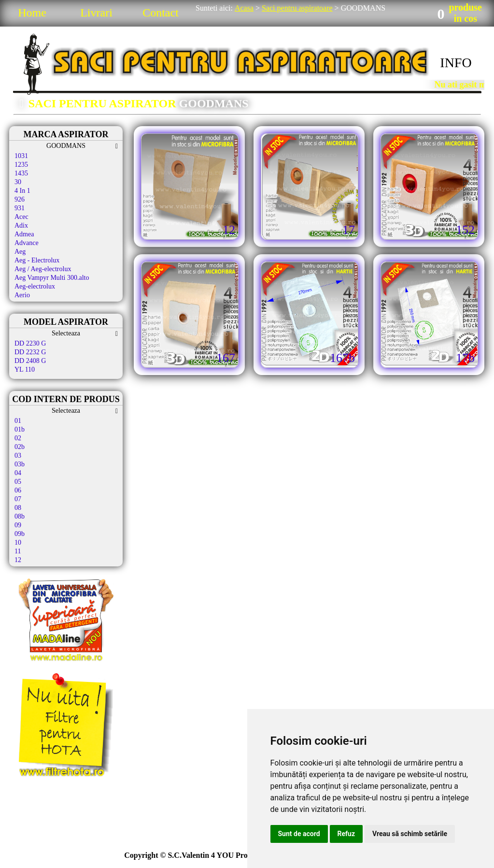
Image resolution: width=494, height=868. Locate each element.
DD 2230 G (30, 343)
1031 (21, 156)
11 (18, 551)
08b (20, 516)
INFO (456, 63)
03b (20, 464)
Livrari (96, 13)
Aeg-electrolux (35, 286)
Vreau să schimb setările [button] (410, 834)
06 (18, 490)
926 (20, 199)
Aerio (22, 295)
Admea (24, 234)
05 (18, 482)
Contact (161, 13)
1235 (21, 165)
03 (18, 456)
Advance (27, 243)
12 (18, 560)
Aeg (20, 252)
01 (18, 421)
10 (18, 542)
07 (18, 499)
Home (32, 13)
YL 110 (25, 369)
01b (20, 429)
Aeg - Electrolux (37, 260)
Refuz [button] (346, 834)
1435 (21, 173)
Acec (21, 217)
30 (18, 182)
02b (20, 447)
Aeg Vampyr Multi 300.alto (52, 278)
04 (18, 473)
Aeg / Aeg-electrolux (43, 269)
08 (18, 508)
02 (18, 438)
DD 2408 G (30, 361)
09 (18, 525)
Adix (21, 225)
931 (20, 208)
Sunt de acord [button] (299, 834)
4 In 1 (22, 191)
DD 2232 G (30, 352)
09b (20, 534)
